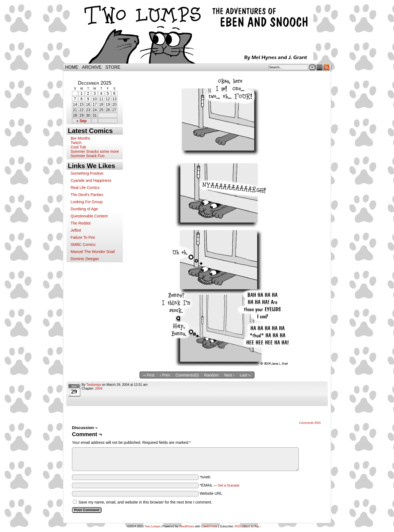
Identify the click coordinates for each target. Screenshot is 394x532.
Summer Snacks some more (95, 151)
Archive (92, 67)
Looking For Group (87, 202)
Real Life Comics (85, 188)
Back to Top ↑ (252, 526)
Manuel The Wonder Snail (93, 252)
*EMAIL (220, 485)
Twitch (76, 143)
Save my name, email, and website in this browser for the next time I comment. (145, 502)
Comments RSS (310, 423)
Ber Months (80, 138)
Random (211, 375)
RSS (327, 67)
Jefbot (76, 230)
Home (72, 67)
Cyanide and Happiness (91, 180)
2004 (99, 389)
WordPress (187, 526)
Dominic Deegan (85, 259)
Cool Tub (78, 147)
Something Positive (87, 173)
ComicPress (209, 526)
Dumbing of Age (84, 209)
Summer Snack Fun (88, 156)
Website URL (211, 493)
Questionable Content (89, 216)
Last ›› (245, 375)
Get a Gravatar (229, 485)
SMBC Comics (83, 245)
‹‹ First (149, 375)
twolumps (94, 385)
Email (320, 67)
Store (113, 67)
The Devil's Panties (87, 195)
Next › (229, 375)
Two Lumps (197, 33)
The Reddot (81, 223)
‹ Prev (165, 375)
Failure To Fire (83, 237)
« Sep (81, 121)
